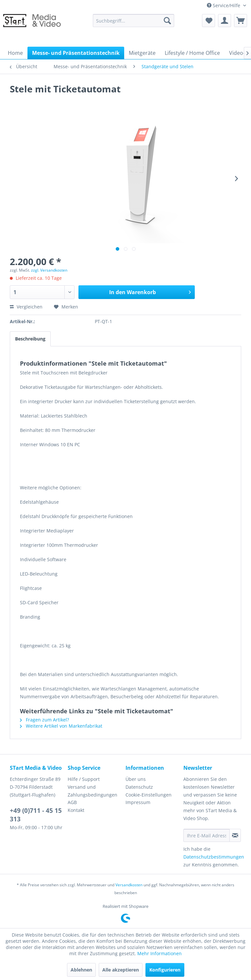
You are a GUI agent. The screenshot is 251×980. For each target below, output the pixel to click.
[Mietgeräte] (142, 53)
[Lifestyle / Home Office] (192, 53)
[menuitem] (134, 21)
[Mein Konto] (225, 21)
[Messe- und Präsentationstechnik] (76, 53)
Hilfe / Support (84, 779)
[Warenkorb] (241, 21)
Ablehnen (81, 970)
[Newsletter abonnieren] (235, 835)
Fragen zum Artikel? (44, 720)
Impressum (138, 802)
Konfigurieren (165, 970)
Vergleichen (26, 307)
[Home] (15, 53)
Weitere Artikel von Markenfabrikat (61, 726)
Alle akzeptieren (121, 970)
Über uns (136, 779)
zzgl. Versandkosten (49, 270)
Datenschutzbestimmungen (214, 857)
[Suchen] (167, 21)
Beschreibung (30, 339)
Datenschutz (139, 787)
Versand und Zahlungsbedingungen (92, 791)
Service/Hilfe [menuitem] (224, 5)
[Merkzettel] (209, 21)
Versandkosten (129, 885)
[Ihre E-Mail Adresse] (207, 835)
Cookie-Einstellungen (149, 795)
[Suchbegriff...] (134, 21)
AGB (72, 802)
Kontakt (76, 810)
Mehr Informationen (159, 953)
